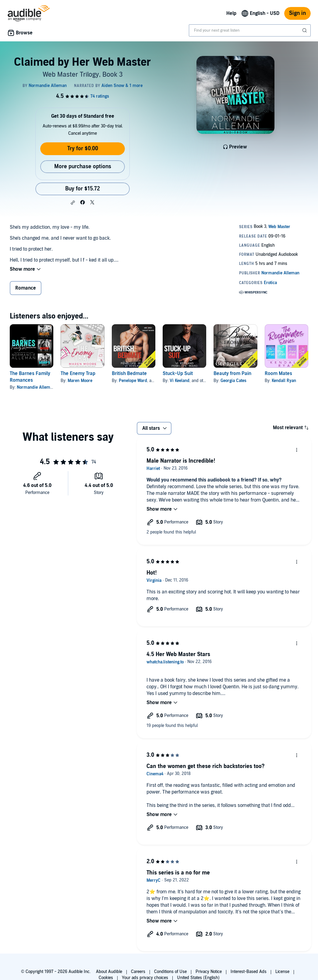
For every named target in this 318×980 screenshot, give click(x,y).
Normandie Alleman (36, 387)
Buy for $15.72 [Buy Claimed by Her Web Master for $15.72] (83, 189)
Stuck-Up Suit (178, 374)
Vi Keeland (180, 381)
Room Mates (278, 374)
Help (231, 13)
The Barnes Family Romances (30, 377)
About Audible (109, 972)
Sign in (297, 13)
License (282, 972)
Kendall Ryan (284, 381)
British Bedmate (129, 374)
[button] (73, 203)
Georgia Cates (233, 381)
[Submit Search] (305, 30)
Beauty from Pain (232, 374)
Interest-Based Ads (249, 972)
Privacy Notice (209, 972)
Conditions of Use (170, 972)
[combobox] (250, 30)
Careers (138, 972)
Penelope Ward (133, 381)
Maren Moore (80, 381)
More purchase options (83, 167)
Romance (26, 288)
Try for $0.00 (83, 149)
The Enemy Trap (78, 374)
